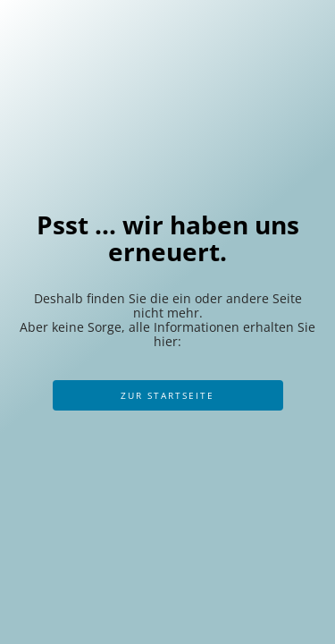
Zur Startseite (167, 395)
